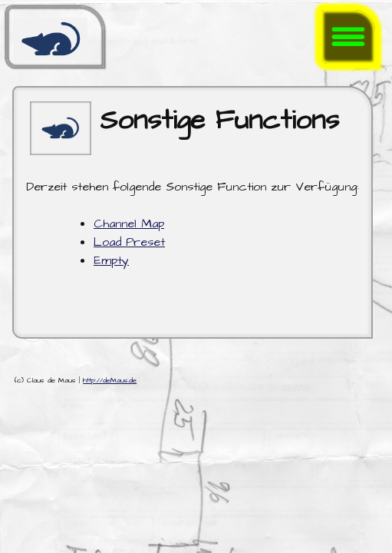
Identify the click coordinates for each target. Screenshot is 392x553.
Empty (111, 260)
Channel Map (129, 224)
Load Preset (129, 242)
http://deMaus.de (110, 381)
